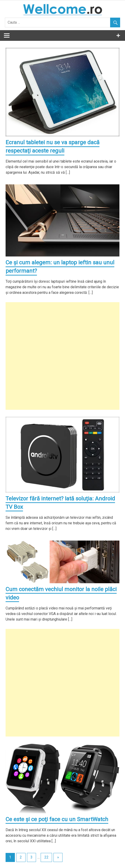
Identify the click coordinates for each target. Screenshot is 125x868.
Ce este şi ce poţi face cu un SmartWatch (57, 819)
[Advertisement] (62, 356)
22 (46, 857)
